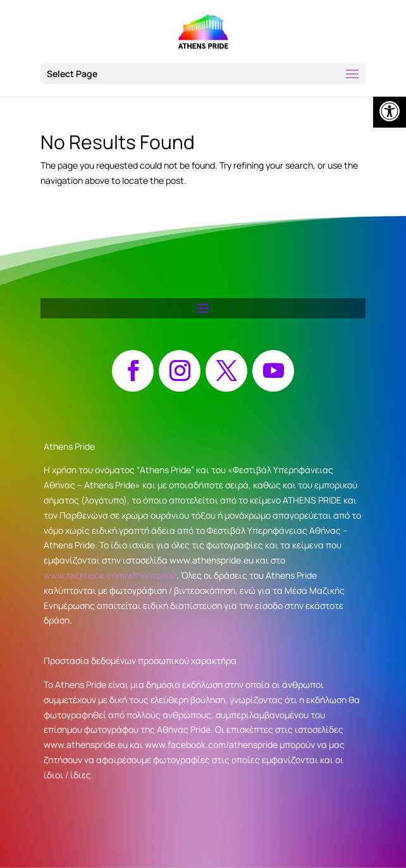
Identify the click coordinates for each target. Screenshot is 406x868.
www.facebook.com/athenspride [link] (110, 575)
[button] (203, 74)
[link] (390, 111)
